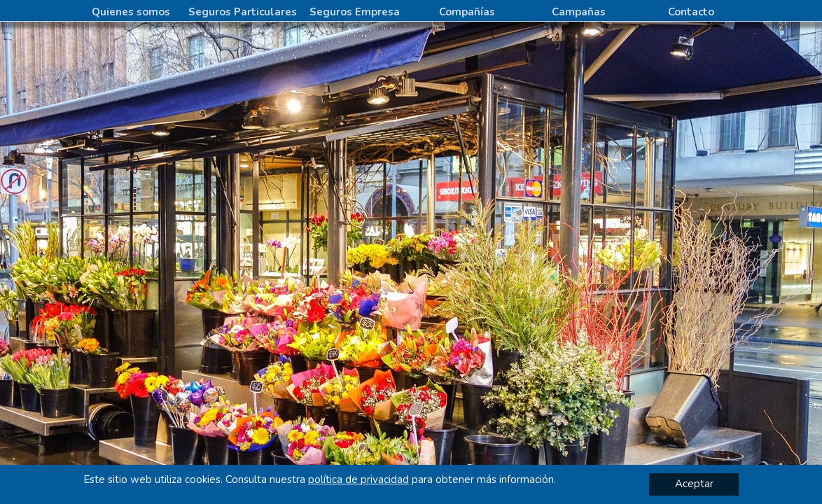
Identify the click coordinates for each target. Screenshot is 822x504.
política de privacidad (358, 479)
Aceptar (694, 484)
